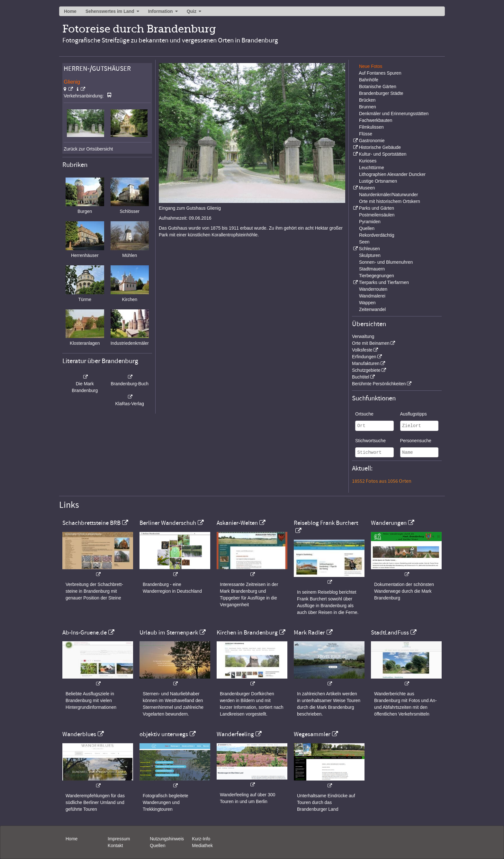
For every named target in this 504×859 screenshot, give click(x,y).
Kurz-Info (201, 839)
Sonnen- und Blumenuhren (386, 262)
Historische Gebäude (380, 147)
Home (70, 11)
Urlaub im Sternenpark (169, 633)
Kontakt (115, 845)
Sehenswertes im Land (110, 11)
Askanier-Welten (237, 523)
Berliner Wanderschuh (168, 523)
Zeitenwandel (372, 309)
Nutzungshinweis (167, 839)
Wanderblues (79, 734)
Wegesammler (312, 734)
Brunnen (368, 107)
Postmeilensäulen (377, 215)
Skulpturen (370, 255)
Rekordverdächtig (377, 235)
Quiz (192, 11)
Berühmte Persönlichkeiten (379, 384)
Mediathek (202, 845)
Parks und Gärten (376, 208)
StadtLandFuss (390, 633)
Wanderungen (389, 523)
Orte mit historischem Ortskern (390, 201)
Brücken (367, 100)
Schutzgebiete (366, 370)
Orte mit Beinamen (371, 343)
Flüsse (366, 134)
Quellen (367, 228)
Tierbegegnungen (377, 276)
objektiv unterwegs (164, 734)
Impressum (119, 839)
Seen (364, 242)
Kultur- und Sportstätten (382, 154)
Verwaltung (363, 336)
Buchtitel (361, 377)
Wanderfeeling (235, 734)
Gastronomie (372, 141)
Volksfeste (362, 350)
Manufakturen (366, 363)
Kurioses (368, 161)
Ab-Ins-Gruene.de (85, 633)
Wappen (367, 303)
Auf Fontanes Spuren (380, 73)
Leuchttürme (372, 168)
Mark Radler (309, 633)
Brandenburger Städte (381, 93)
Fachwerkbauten (376, 120)
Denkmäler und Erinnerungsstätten (394, 114)
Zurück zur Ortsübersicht (88, 149)
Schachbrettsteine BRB (91, 523)
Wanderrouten (373, 289)
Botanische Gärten (378, 87)
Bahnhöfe (369, 80)
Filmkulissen (371, 127)
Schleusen (369, 249)
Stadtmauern (372, 269)
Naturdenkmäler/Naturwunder (389, 195)
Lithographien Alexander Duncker (392, 174)
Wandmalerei (372, 296)
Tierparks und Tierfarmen (384, 282)
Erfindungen (364, 357)
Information (161, 11)
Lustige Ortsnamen (378, 181)
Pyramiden (370, 222)
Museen (367, 188)
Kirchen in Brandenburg (247, 633)
